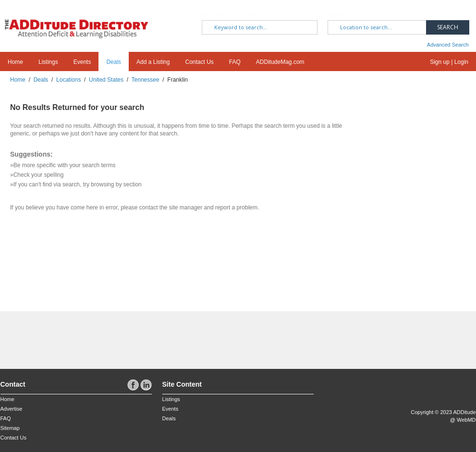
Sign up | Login (449, 62)
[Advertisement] (57, 335)
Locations (68, 80)
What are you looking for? (232, 15)
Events (82, 62)
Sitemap (10, 428)
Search (448, 27)
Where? (340, 15)
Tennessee (146, 80)
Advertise (12, 409)
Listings (48, 62)
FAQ (235, 62)
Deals (114, 62)
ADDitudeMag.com (280, 62)
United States (106, 80)
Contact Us (199, 62)
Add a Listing (153, 62)
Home (15, 62)
